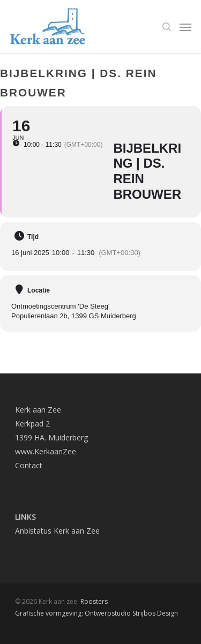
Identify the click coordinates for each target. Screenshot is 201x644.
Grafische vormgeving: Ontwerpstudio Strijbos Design (96, 613)
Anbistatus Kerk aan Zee (57, 531)
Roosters (94, 601)
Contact (29, 465)
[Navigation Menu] (185, 27)
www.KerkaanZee (46, 451)
